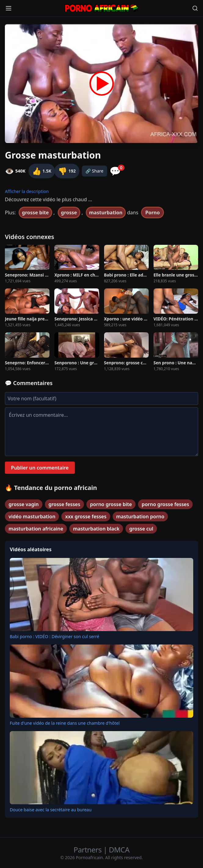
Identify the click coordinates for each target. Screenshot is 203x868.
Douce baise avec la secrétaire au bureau (51, 810)
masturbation (106, 213)
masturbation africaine (36, 529)
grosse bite (35, 213)
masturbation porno (140, 516)
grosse (69, 213)
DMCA (119, 850)
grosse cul (141, 529)
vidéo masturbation (32, 516)
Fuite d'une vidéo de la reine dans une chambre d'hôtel (65, 723)
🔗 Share (94, 171)
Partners (88, 850)
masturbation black (96, 529)
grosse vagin (24, 504)
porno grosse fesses (165, 504)
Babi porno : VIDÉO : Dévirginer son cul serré (54, 636)
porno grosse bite (111, 504)
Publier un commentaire (40, 468)
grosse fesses (64, 504)
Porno (153, 213)
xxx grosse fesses (86, 516)
